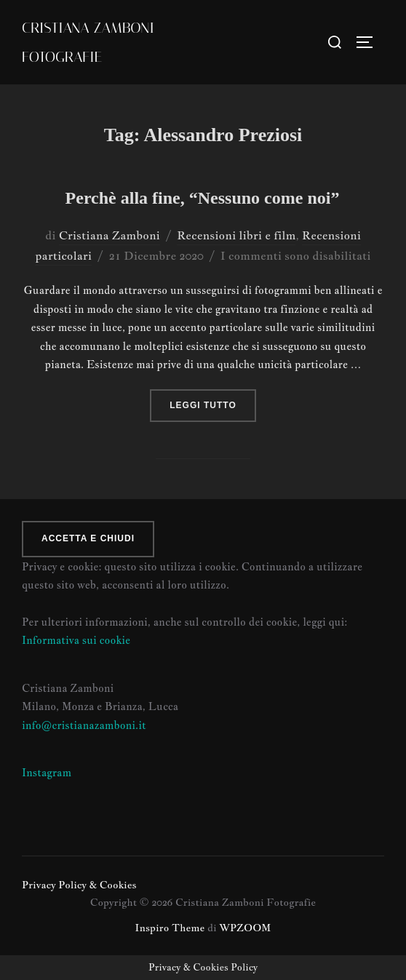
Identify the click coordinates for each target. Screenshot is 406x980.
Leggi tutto (212, 404)
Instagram (47, 772)
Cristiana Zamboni (110, 235)
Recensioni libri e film (236, 235)
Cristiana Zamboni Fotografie (88, 42)
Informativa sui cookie (76, 640)
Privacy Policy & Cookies (79, 885)
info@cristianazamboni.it (84, 725)
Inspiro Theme (170, 928)
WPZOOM (245, 928)
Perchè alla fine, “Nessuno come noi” (203, 198)
